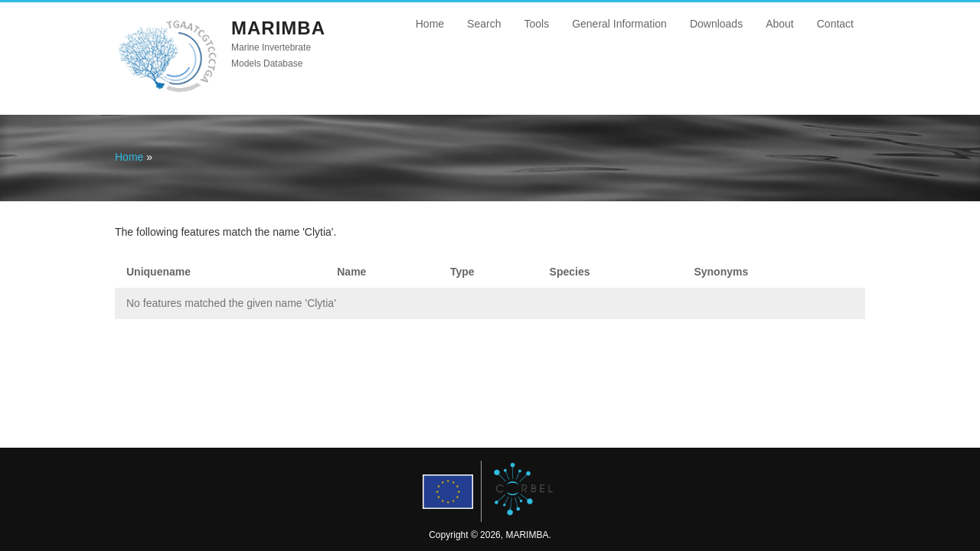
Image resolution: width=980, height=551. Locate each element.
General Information (619, 24)
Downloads (716, 24)
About (780, 24)
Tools (536, 24)
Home (430, 24)
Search (484, 24)
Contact (835, 24)
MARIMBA (278, 28)
